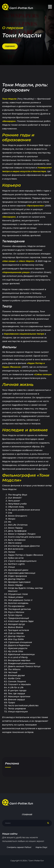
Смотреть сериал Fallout (19, 847)
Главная (27, 815)
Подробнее (10, 46)
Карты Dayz (41, 847)
